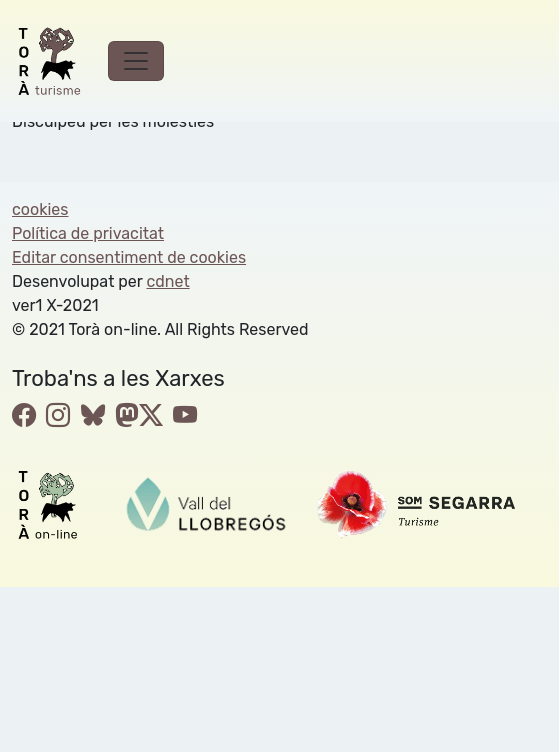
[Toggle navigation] (136, 61)
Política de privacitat (88, 233)
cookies (40, 209)
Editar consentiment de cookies (129, 257)
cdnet (167, 281)
